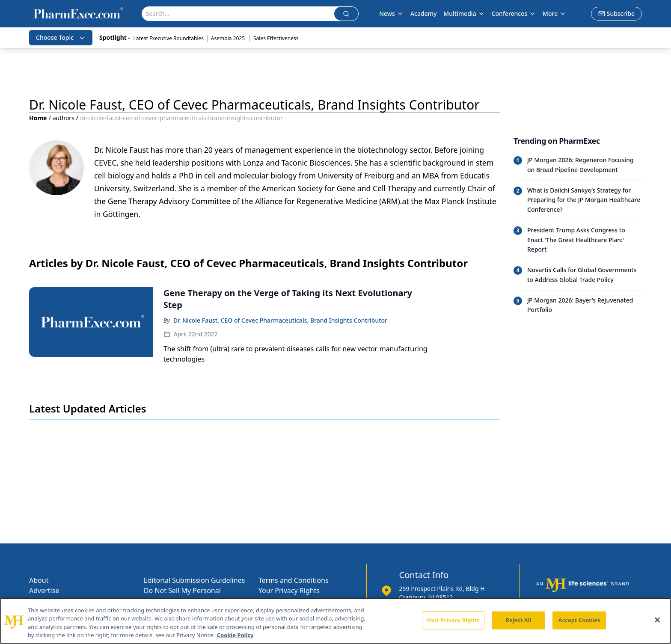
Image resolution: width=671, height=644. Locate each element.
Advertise (44, 591)
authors (64, 118)
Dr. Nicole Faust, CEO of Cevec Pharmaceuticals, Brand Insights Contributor (280, 320)
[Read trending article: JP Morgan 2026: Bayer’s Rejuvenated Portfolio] (578, 305)
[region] (335, 621)
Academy (423, 13)
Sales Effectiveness (276, 38)
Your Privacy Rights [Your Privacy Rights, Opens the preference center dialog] (453, 620)
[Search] (238, 14)
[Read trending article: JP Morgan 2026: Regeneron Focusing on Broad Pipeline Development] (578, 165)
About (39, 580)
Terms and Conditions (294, 580)
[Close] (657, 620)
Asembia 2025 (229, 38)
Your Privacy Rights (289, 591)
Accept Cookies (579, 620)
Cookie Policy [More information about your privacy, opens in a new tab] (235, 635)
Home (38, 118)
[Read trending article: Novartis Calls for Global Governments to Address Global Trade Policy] (578, 275)
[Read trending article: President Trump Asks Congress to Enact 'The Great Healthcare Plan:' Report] (578, 240)
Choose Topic (61, 37)
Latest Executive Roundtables (169, 38)
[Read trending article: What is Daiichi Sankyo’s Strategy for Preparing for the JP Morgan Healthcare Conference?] (578, 200)
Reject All (519, 620)
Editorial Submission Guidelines (194, 580)
